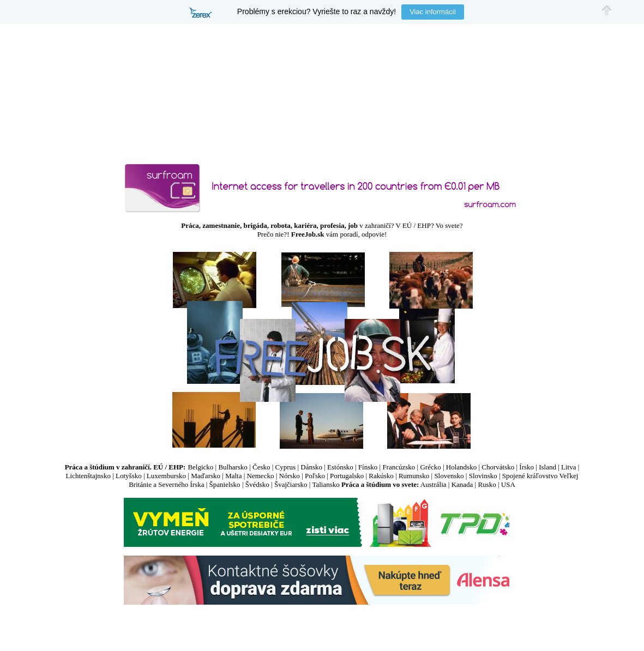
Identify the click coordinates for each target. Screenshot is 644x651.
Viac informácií (433, 12)
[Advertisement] (322, 625)
